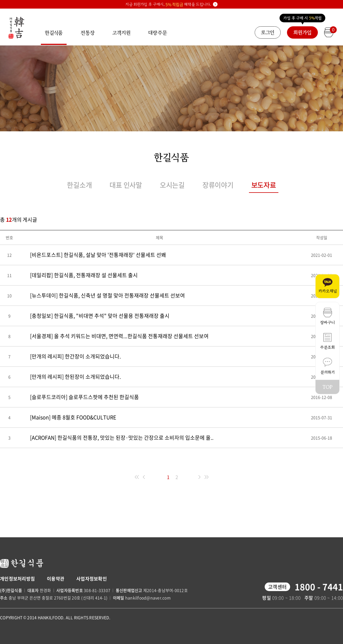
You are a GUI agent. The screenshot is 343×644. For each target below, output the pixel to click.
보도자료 (264, 185)
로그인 (268, 32)
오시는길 (172, 185)
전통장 (88, 33)
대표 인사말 (126, 185)
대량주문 (157, 33)
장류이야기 (218, 185)
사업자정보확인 (92, 578)
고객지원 (121, 33)
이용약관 (56, 578)
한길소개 (79, 185)
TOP (327, 387)
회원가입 (302, 32)
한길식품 (54, 37)
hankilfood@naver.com (148, 598)
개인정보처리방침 (17, 578)
